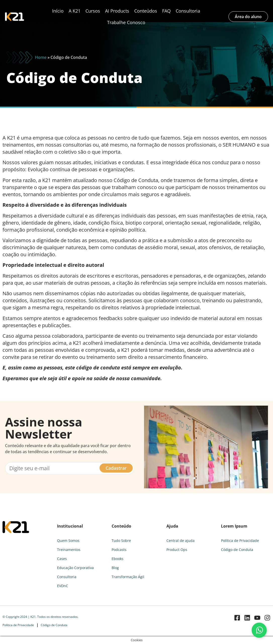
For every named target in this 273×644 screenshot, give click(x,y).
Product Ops (177, 550)
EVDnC (63, 586)
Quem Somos (68, 541)
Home (41, 57)
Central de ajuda (180, 541)
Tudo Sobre (121, 541)
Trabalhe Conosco (126, 22)
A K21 (75, 11)
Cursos (93, 11)
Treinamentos (69, 550)
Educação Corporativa (75, 568)
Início (58, 11)
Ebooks (118, 559)
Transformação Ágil (128, 577)
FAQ (166, 11)
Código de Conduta (237, 550)
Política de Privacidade (240, 541)
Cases (62, 559)
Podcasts (119, 550)
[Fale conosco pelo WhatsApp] (259, 630)
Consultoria (188, 11)
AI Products (117, 11)
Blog (115, 568)
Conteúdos (146, 11)
